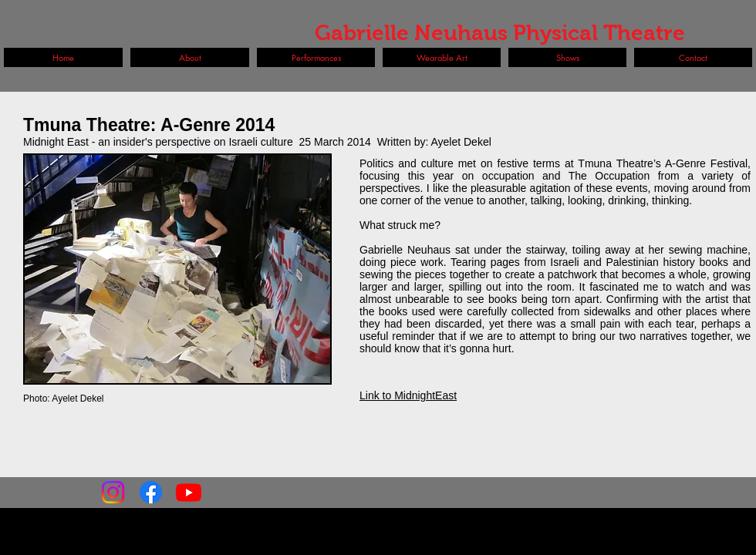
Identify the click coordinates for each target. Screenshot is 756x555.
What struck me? (400, 225)
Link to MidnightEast (408, 395)
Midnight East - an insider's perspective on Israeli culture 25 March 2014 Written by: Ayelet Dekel (257, 142)
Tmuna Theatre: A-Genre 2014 (149, 125)
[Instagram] (113, 492)
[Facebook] (151, 492)
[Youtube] (189, 492)
